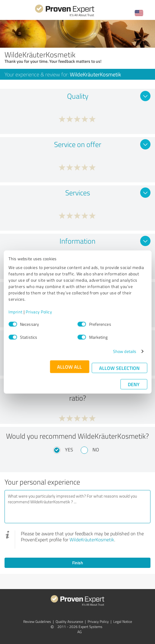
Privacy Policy (39, 312)
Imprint (16, 312)
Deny (134, 384)
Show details (125, 351)
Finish (78, 563)
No (96, 450)
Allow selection (119, 368)
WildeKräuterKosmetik (92, 540)
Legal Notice (123, 622)
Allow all (69, 367)
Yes (69, 450)
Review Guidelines (37, 622)
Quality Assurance (69, 622)
